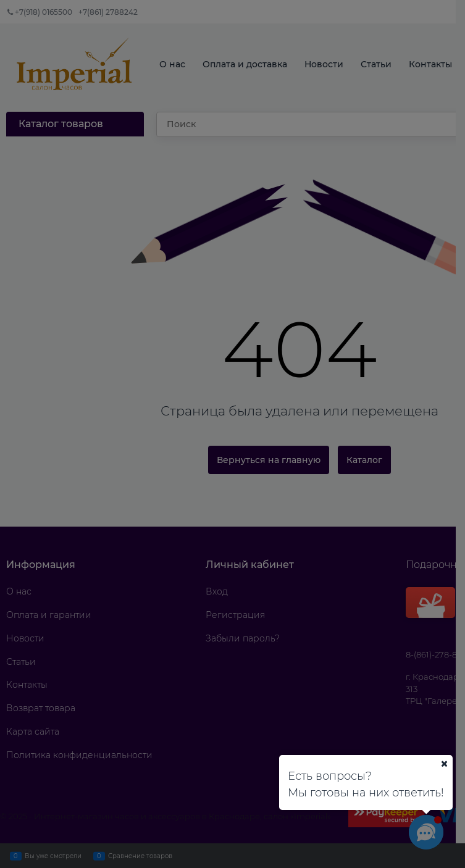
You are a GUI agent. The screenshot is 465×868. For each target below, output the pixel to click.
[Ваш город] (444, 764)
